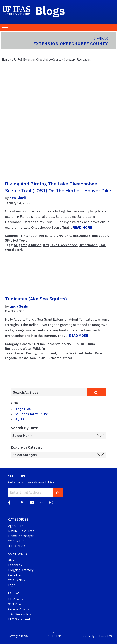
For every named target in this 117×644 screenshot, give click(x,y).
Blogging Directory (21, 570)
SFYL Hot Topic (16, 240)
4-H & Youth (29, 236)
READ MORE (82, 227)
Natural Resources (21, 531)
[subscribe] (57, 492)
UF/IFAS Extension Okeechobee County (37, 59)
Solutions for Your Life (31, 414)
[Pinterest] (23, 503)
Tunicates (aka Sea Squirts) (36, 299)
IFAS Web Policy (20, 614)
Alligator (20, 245)
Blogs (50, 11)
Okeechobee (88, 245)
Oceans (23, 358)
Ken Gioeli (18, 198)
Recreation (100, 236)
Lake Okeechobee (64, 245)
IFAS (109, 636)
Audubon (35, 245)
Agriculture (47, 236)
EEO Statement (19, 619)
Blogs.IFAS (23, 409)
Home (6, 59)
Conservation (55, 344)
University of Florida (94, 636)
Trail (103, 245)
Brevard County (25, 353)
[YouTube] (32, 503)
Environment (47, 353)
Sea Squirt (38, 358)
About (12, 560)
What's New (17, 580)
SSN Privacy (17, 604)
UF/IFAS (21, 419)
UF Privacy (16, 599)
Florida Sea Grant (71, 353)
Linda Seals (19, 306)
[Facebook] (9, 503)
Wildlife (39, 349)
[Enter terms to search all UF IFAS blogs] (49, 392)
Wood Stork (14, 250)
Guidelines (15, 575)
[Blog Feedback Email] (42, 503)
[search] (97, 392)
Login (12, 585)
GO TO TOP (54, 636)
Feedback (15, 565)
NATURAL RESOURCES (75, 236)
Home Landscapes (21, 536)
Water (27, 349)
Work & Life (16, 541)
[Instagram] (51, 503)
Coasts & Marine (32, 344)
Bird (46, 245)
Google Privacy (19, 609)
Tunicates (54, 358)
